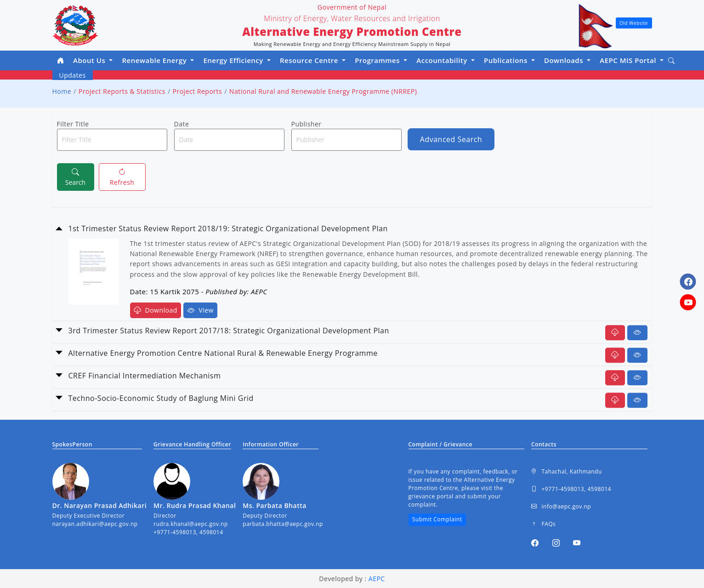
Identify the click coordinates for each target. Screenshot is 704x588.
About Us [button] (90, 60)
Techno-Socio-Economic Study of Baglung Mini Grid (161, 398)
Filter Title (73, 124)
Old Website (634, 23)
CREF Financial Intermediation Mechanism (145, 376)
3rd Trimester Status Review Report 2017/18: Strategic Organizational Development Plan (229, 331)
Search (75, 177)
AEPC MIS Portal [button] (629, 60)
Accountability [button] (443, 60)
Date (182, 124)
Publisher (307, 124)
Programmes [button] (378, 60)
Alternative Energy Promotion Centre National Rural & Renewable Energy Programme (223, 353)
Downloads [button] (565, 60)
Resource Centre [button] (310, 60)
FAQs (543, 524)
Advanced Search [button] (451, 139)
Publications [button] (507, 60)
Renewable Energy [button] (155, 60)
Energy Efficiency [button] (234, 60)
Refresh (122, 177)
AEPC (377, 579)
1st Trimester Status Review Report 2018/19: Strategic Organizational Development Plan (228, 228)
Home (62, 91)
